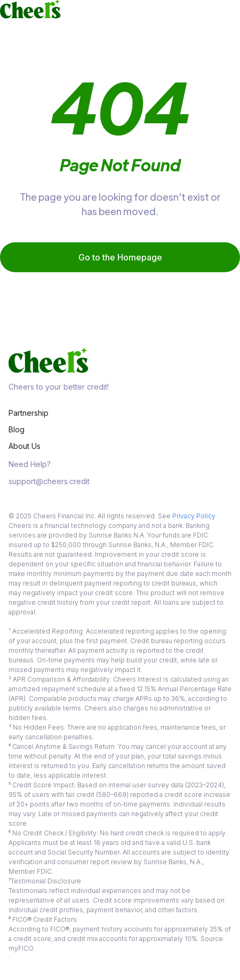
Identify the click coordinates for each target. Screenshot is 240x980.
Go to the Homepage (120, 257)
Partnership (29, 413)
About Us (25, 446)
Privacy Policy (194, 516)
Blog (17, 429)
